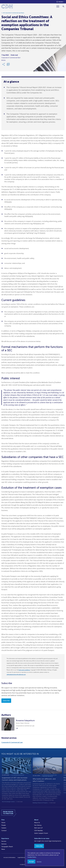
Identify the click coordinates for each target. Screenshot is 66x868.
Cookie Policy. (32, 857)
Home (3, 823)
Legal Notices (21, 857)
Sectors (4, 841)
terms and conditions (24, 670)
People (4, 825)
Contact (4, 831)
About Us (37, 823)
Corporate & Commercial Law (12, 742)
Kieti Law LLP (38, 828)
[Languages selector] (60, 2)
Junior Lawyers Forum (41, 833)
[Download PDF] (8, 65)
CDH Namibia (38, 831)
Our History (38, 825)
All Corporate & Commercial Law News (14, 14)
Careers (4, 828)
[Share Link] (4, 65)
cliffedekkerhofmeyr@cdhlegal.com (16, 675)
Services (4, 844)
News (3, 849)
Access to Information (9, 857)
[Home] (7, 7)
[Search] (63, 6)
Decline (39, 862)
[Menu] (59, 6)
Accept (31, 862)
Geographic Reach (7, 847)
